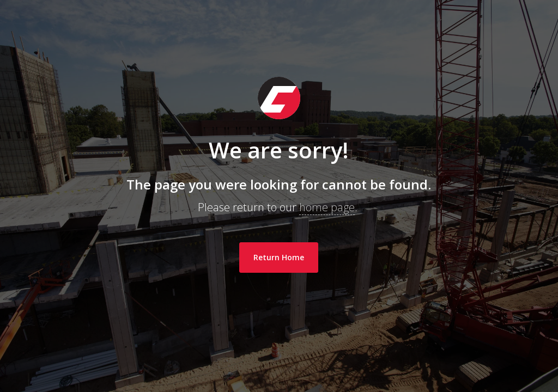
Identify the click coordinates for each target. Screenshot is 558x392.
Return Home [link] (279, 257)
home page (327, 207)
